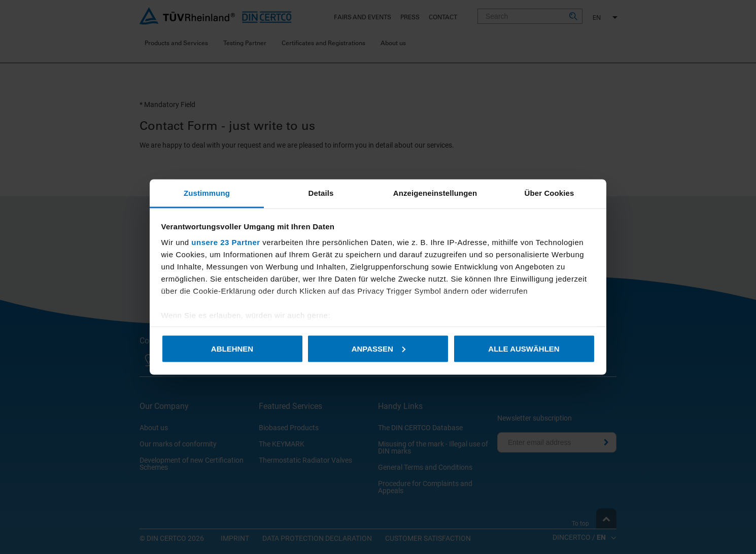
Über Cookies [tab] (549, 193)
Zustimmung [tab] (207, 193)
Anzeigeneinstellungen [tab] (435, 193)
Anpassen (379, 348)
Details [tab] (321, 193)
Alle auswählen (524, 348)
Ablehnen (232, 348)
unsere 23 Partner (226, 242)
